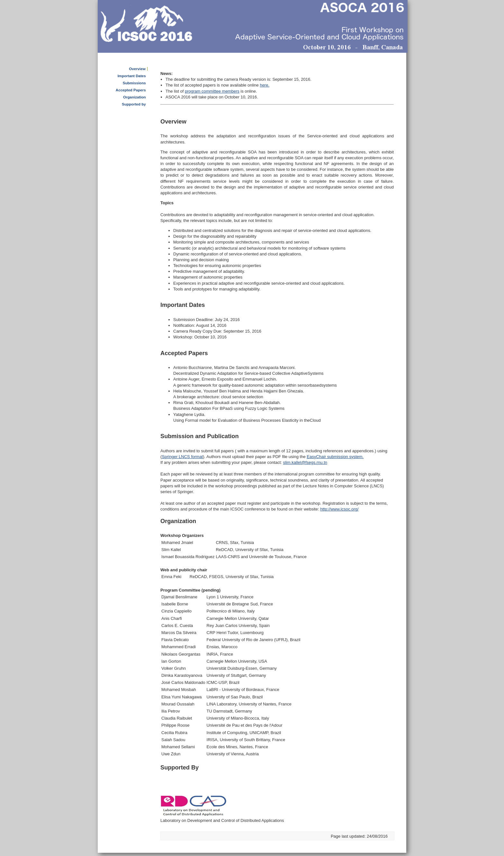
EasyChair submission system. (335, 457)
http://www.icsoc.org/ (339, 509)
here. (265, 85)
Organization (135, 97)
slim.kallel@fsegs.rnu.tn (305, 462)
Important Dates (132, 76)
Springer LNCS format (182, 457)
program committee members (212, 91)
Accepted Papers (131, 90)
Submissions (134, 83)
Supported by (134, 104)
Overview (137, 69)
